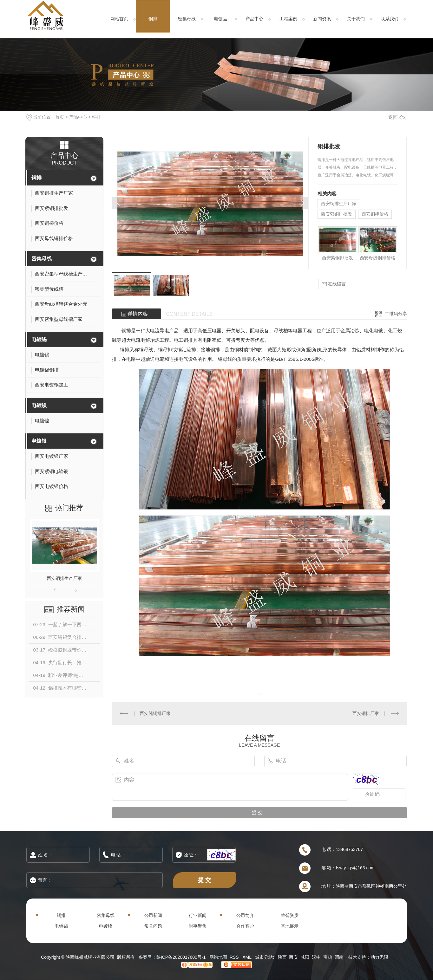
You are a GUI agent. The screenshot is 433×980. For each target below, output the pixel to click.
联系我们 (390, 19)
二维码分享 (396, 314)
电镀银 (39, 441)
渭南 (339, 957)
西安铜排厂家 (366, 713)
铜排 (153, 19)
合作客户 (245, 926)
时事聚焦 (198, 926)
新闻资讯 (322, 19)
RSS (235, 957)
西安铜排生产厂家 (64, 578)
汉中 (316, 957)
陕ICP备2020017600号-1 (181, 957)
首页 (60, 117)
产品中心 (254, 19)
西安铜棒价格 (375, 214)
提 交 (205, 880)
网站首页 (119, 19)
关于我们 (356, 19)
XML (247, 957)
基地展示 (290, 926)
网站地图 (218, 957)
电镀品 (220, 19)
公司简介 (245, 915)
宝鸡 (328, 957)
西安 (293, 957)
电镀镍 (39, 405)
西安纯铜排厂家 (155, 713)
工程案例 (288, 19)
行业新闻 (198, 915)
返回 (397, 117)
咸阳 (305, 957)
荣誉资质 (290, 915)
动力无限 (379, 957)
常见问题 (153, 926)
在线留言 (334, 284)
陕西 (282, 957)
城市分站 (264, 957)
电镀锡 (39, 339)
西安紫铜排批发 (337, 214)
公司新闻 (153, 915)
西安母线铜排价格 (377, 258)
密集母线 (187, 19)
